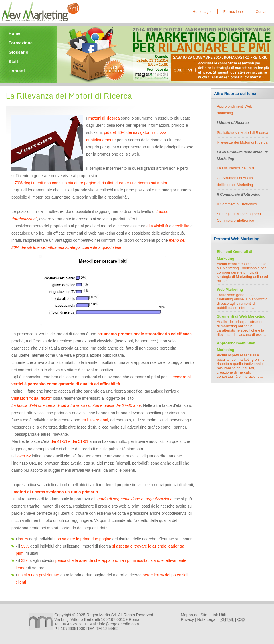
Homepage (202, 12)
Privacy (187, 619)
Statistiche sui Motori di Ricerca (243, 133)
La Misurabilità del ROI (235, 168)
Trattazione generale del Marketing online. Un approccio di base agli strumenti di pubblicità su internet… (242, 301)
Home (15, 33)
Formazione (233, 12)
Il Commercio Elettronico (237, 204)
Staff (13, 61)
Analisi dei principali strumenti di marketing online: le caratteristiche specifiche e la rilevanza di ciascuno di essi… (241, 328)
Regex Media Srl (101, 615)
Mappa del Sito (194, 615)
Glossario (18, 52)
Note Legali (207, 619)
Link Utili (218, 615)
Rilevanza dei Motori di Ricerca (242, 142)
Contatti (262, 12)
